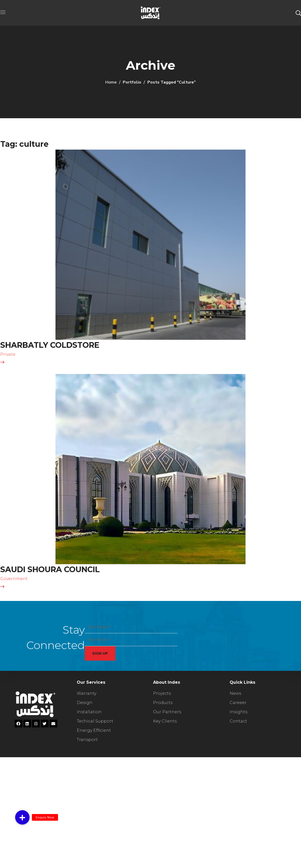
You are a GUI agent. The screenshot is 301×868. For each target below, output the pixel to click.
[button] (298, 13)
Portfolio (132, 82)
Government (14, 579)
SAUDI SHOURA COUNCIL (50, 569)
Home (111, 82)
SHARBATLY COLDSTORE (50, 345)
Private (8, 354)
